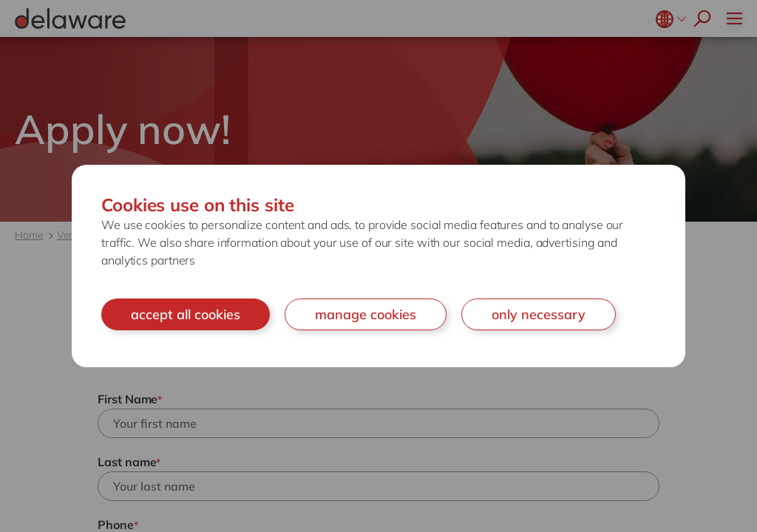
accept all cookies (186, 314)
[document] (378, 266)
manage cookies (366, 314)
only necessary (539, 314)
